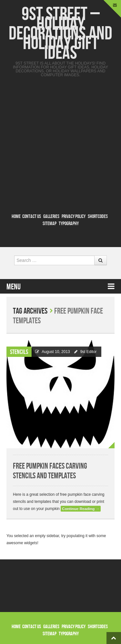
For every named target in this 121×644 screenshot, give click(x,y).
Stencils (19, 352)
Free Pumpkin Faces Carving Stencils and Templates (50, 471)
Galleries (51, 217)
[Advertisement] (60, 144)
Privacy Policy (74, 217)
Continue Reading (81, 509)
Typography (69, 224)
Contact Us (32, 217)
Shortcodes (98, 217)
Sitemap (50, 224)
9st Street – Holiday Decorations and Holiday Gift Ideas (60, 34)
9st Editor (88, 352)
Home (16, 217)
